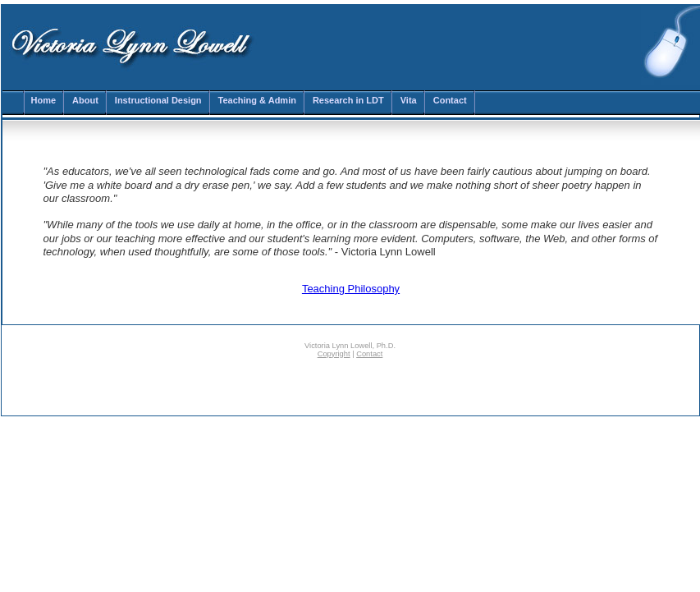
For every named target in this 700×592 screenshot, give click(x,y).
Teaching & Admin (257, 100)
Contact (450, 100)
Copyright (334, 354)
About (85, 100)
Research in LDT (348, 100)
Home (44, 100)
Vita (409, 100)
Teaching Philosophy (351, 289)
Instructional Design (158, 100)
